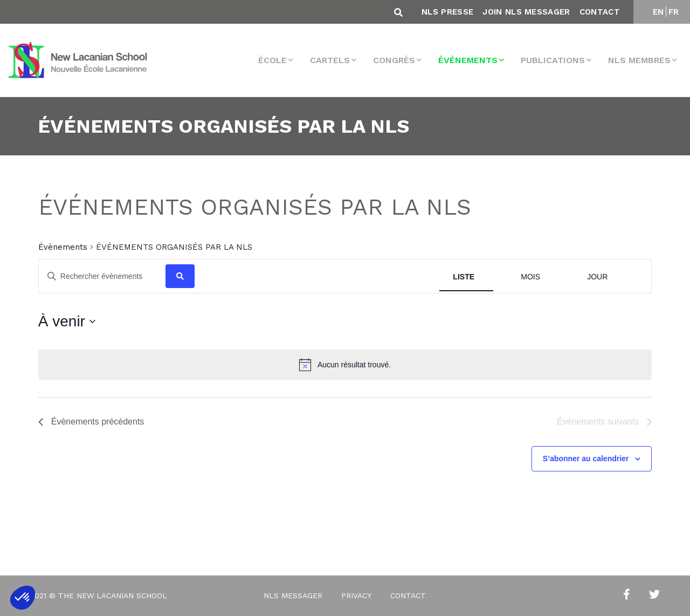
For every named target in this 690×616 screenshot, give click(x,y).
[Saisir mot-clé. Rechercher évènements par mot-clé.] (102, 276)
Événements (468, 60)
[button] (23, 598)
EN (658, 12)
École (272, 60)
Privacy (356, 596)
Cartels (330, 60)
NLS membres (639, 60)
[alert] (345, 365)
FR (674, 12)
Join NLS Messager (526, 12)
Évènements (63, 247)
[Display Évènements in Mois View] (530, 277)
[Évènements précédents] (91, 422)
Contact (600, 12)
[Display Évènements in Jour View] (597, 277)
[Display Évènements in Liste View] (464, 277)
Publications (553, 60)
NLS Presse (447, 12)
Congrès (394, 60)
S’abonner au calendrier (586, 458)
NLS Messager (293, 596)
